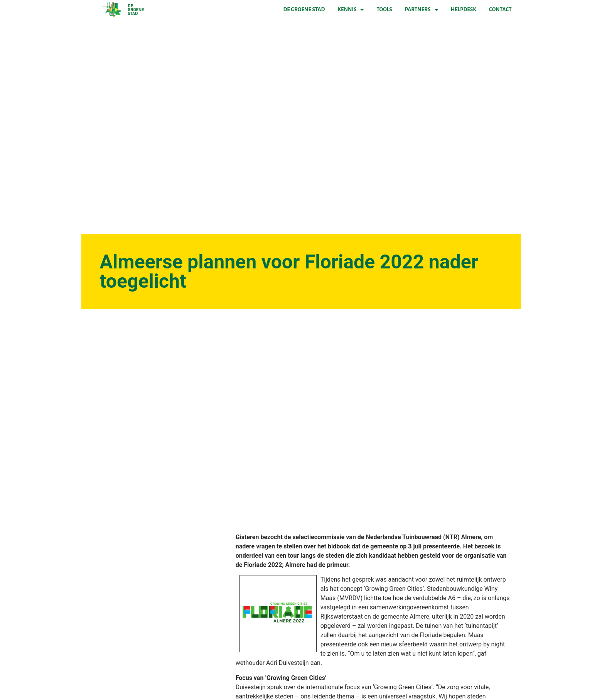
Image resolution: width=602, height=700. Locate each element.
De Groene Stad (304, 9)
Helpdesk (464, 9)
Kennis (351, 10)
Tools (384, 9)
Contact (500, 9)
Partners (422, 10)
